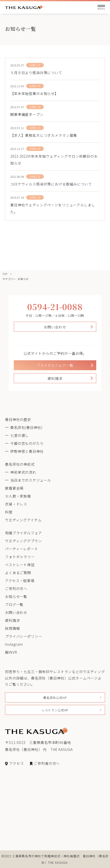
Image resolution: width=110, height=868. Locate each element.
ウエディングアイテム (23, 520)
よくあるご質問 (18, 573)
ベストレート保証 (20, 565)
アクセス (14, 763)
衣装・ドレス (16, 504)
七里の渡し (19, 435)
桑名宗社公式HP (55, 698)
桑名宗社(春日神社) (26, 427)
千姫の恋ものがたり (27, 443)
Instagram (14, 644)
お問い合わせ (55, 327)
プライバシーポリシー (23, 636)
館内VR (11, 652)
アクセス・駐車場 (20, 581)
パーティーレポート (22, 549)
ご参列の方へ (16, 589)
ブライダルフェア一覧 (55, 365)
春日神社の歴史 (18, 419)
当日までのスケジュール (30, 480)
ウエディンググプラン (23, 541)
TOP (5, 274)
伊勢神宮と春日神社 (27, 451)
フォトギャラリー (20, 557)
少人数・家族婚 (18, 496)
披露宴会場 (14, 488)
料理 (9, 512)
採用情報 (12, 628)
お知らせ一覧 (16, 596)
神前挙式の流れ (23, 472)
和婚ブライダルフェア (23, 533)
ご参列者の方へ (45, 763)
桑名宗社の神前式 (20, 464)
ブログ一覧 (14, 604)
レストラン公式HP (55, 710)
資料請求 (55, 378)
